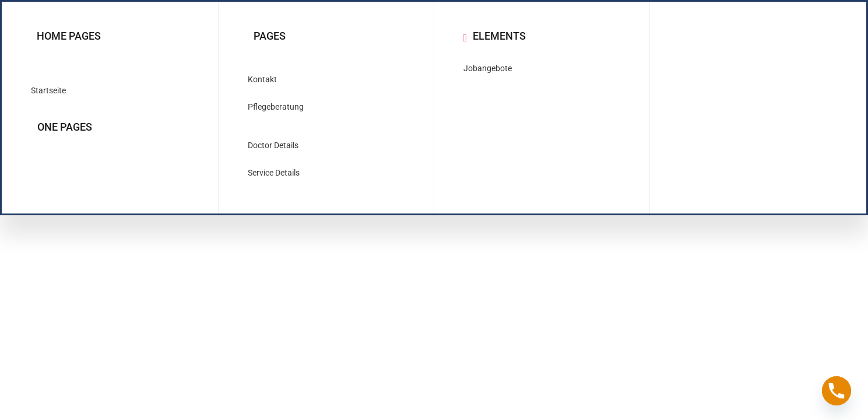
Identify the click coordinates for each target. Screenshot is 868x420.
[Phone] (837, 391)
